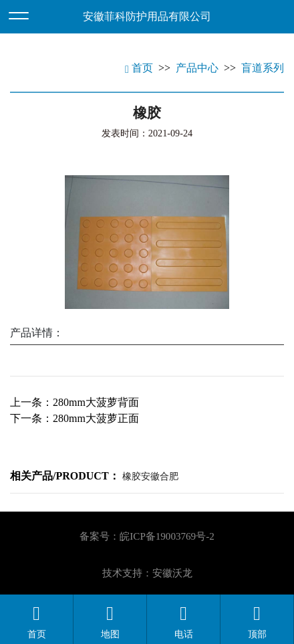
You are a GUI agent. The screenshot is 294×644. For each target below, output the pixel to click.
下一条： (75, 418)
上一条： (75, 402)
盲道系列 (263, 68)
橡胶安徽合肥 (150, 476)
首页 (139, 68)
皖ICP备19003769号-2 (167, 536)
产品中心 (197, 68)
